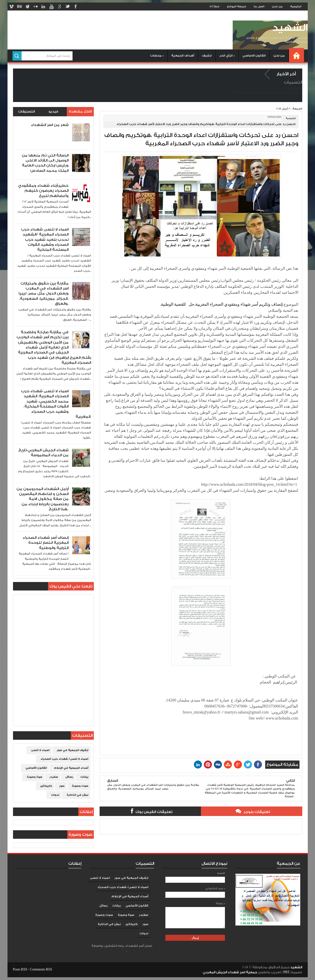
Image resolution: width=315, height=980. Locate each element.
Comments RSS (41, 969)
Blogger (121, 951)
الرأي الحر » (227, 56)
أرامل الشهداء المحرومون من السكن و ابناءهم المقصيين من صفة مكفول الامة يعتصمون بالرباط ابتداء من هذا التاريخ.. (43, 499)
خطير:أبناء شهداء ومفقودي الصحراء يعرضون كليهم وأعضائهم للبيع (43, 191)
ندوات (55, 795)
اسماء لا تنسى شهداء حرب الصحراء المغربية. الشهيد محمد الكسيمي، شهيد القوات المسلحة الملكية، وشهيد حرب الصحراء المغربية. (56, 404)
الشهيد (290, 28)
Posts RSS (20, 969)
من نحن (277, 6)
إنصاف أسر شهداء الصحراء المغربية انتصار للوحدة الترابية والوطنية (46, 543)
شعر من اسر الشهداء (50, 125)
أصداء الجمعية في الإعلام (71, 768)
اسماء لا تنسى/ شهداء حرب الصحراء (64, 759)
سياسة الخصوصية (246, 92)
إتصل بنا (264, 92)
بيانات (84, 777)
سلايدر (54, 777)
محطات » (157, 56)
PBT (287, 972)
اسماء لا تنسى (40, 750)
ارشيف (207, 56)
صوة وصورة (35, 777)
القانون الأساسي (36, 768)
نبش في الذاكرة (77, 795)
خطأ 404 (215, 6)
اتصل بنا (259, 6)
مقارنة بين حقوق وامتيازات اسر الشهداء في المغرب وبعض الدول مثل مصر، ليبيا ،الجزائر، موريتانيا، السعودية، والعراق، (44, 294)
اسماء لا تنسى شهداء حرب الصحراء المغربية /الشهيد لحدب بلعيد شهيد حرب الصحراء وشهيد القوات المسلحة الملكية (45, 240)
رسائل (69, 777)
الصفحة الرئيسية (291, 92)
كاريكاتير (46, 786)
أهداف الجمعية (183, 56)
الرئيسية (296, 6)
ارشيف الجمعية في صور (73, 750)
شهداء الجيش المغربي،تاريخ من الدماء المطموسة (44, 453)
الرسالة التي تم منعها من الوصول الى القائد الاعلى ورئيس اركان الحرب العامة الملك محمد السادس (45, 163)
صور (62, 786)
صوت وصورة (80, 786)
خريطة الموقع (237, 6)
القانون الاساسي (254, 56)
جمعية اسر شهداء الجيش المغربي (230, 972)
